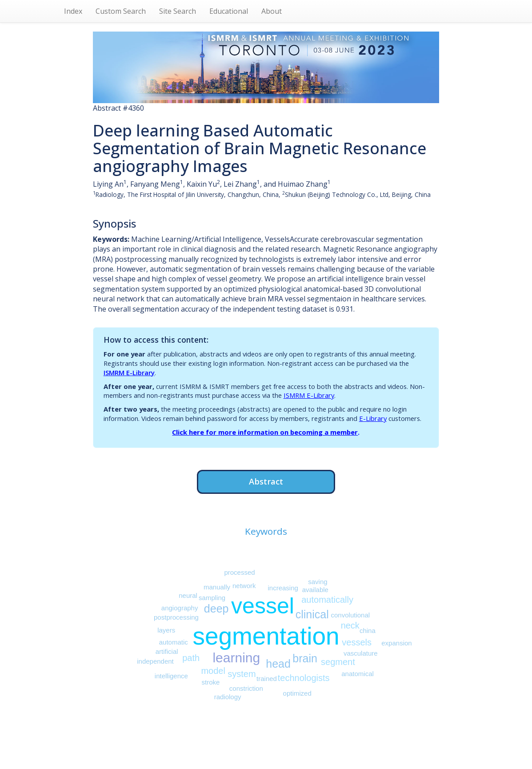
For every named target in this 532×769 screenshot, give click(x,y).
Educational (229, 11)
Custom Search (121, 11)
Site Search (178, 11)
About (272, 11)
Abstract (266, 481)
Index (73, 11)
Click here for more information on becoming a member (265, 432)
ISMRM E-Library (129, 372)
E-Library (373, 418)
